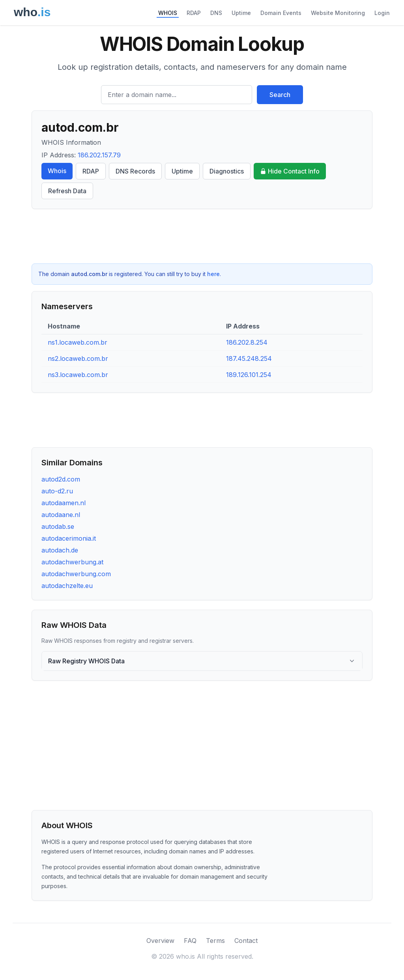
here (213, 274)
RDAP (194, 13)
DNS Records (135, 171)
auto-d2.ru (57, 491)
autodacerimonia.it (69, 538)
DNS (216, 13)
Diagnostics (227, 171)
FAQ (190, 941)
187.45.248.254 (249, 358)
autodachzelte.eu (67, 586)
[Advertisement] (202, 236)
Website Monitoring (338, 13)
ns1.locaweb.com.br (78, 342)
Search (280, 95)
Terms (215, 941)
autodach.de (60, 550)
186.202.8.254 (247, 342)
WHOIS (168, 13)
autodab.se (58, 526)
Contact (246, 941)
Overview (160, 941)
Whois (57, 171)
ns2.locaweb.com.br (78, 358)
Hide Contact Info (290, 171)
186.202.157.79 (99, 155)
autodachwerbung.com (76, 574)
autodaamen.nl (64, 503)
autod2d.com (61, 479)
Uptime (241, 13)
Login (382, 13)
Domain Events (281, 13)
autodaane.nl (61, 515)
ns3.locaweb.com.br (78, 375)
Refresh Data (67, 191)
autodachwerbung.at (72, 562)
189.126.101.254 (249, 375)
